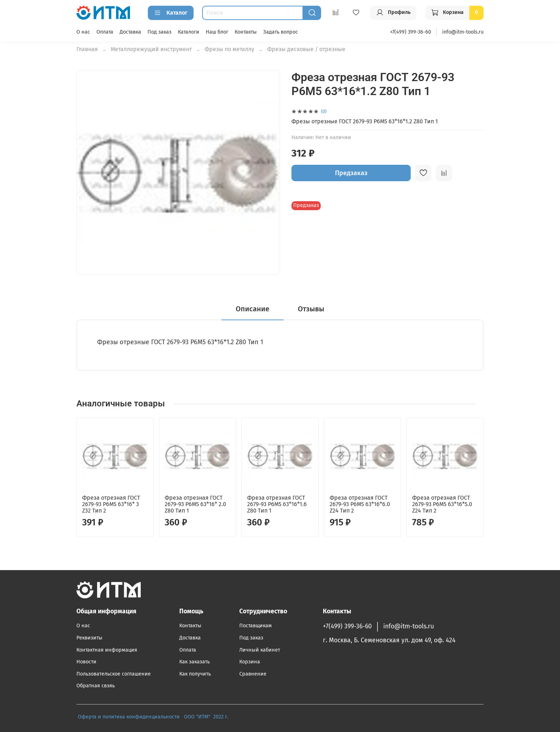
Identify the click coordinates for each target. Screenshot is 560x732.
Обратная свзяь (96, 686)
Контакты (246, 32)
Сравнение (253, 674)
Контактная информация (107, 650)
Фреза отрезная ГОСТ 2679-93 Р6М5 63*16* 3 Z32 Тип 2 (111, 504)
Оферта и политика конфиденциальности (129, 717)
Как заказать (194, 662)
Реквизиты (89, 638)
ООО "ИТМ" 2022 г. (207, 717)
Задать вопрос (281, 32)
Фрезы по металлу (229, 49)
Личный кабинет (260, 650)
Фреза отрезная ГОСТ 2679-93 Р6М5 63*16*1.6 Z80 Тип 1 (277, 504)
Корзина (250, 662)
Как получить (195, 674)
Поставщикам (256, 626)
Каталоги (189, 32)
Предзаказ (351, 173)
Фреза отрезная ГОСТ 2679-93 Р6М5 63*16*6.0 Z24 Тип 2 (360, 504)
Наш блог (217, 32)
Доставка (130, 32)
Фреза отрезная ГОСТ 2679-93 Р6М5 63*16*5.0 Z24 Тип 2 (442, 504)
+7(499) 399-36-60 (411, 32)
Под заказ (159, 32)
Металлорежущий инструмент (151, 49)
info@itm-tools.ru (463, 32)
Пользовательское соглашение (114, 674)
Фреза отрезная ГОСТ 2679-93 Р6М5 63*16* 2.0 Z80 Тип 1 (195, 504)
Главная (87, 49)
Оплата (105, 32)
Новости (86, 662)
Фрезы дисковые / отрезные (306, 49)
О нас (83, 32)
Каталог (171, 13)
